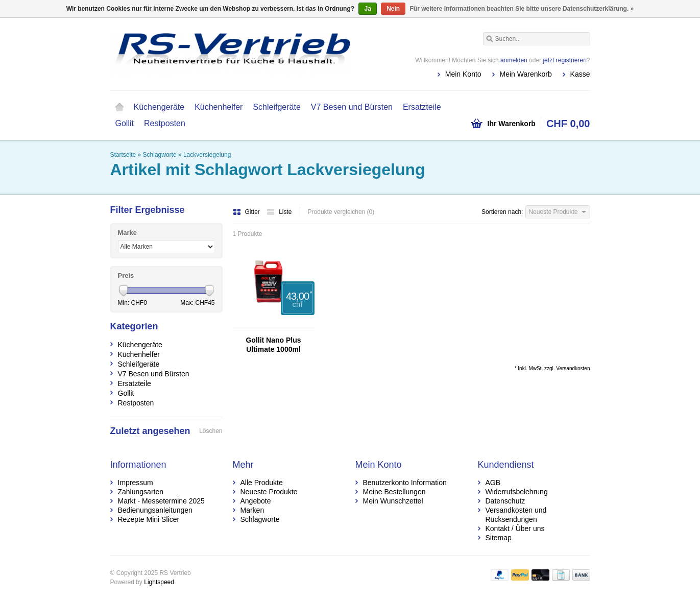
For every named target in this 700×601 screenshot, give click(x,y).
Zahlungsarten (141, 492)
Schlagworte (160, 155)
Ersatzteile (422, 107)
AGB (493, 483)
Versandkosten (573, 368)
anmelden (514, 60)
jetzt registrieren (564, 60)
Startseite (119, 107)
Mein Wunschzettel (393, 501)
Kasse (580, 74)
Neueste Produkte (269, 492)
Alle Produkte (262, 483)
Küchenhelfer (219, 107)
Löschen (211, 431)
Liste (279, 212)
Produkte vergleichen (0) (341, 212)
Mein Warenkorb (526, 74)
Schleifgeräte (276, 107)
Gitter (247, 212)
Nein (393, 9)
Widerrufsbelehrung (517, 492)
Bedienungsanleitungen (155, 510)
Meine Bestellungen (394, 492)
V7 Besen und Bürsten (352, 107)
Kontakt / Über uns (515, 528)
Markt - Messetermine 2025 (161, 501)
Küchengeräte (159, 107)
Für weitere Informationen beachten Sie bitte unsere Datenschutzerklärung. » (522, 9)
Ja (367, 9)
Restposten (165, 123)
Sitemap (499, 538)
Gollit (125, 123)
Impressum (136, 483)
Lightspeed (159, 582)
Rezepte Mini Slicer (149, 519)
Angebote (256, 501)
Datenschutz (505, 501)
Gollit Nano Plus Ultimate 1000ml (273, 345)
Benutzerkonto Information (405, 483)
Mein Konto (463, 74)
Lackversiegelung (207, 155)
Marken (252, 510)
